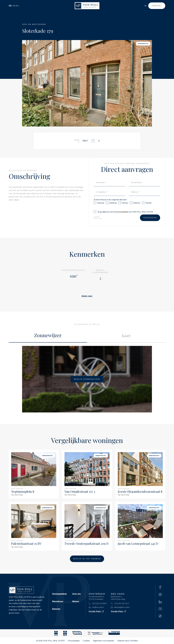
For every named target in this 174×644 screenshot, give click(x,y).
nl (146, 6)
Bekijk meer (87, 296)
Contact (157, 6)
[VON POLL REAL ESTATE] (87, 6)
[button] (40, 128)
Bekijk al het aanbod (87, 559)
